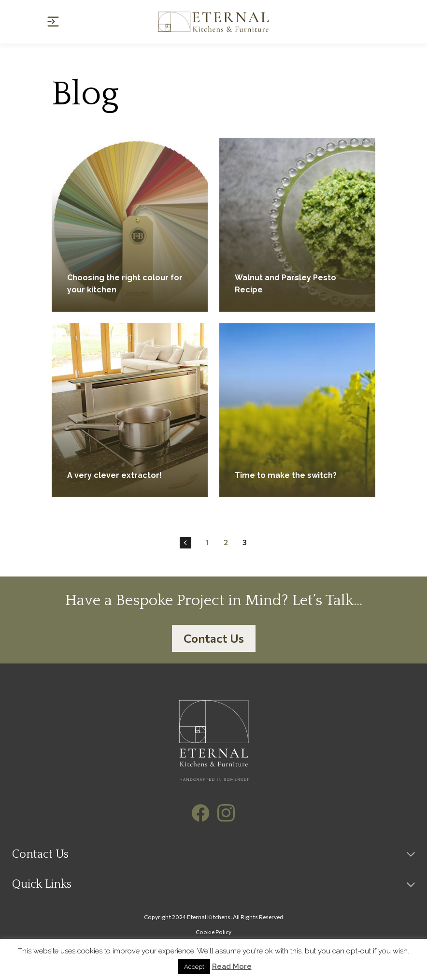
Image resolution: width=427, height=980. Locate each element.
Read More (232, 966)
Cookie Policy (213, 932)
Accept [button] (194, 967)
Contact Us (214, 638)
